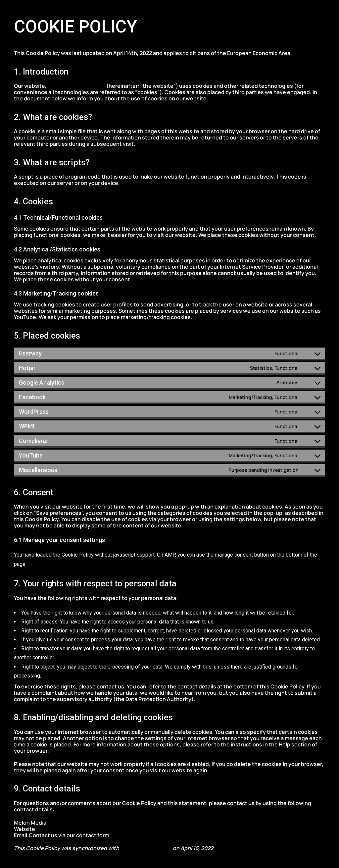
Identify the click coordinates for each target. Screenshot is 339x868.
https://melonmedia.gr (77, 86)
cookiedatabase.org (146, 848)
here (116, 835)
